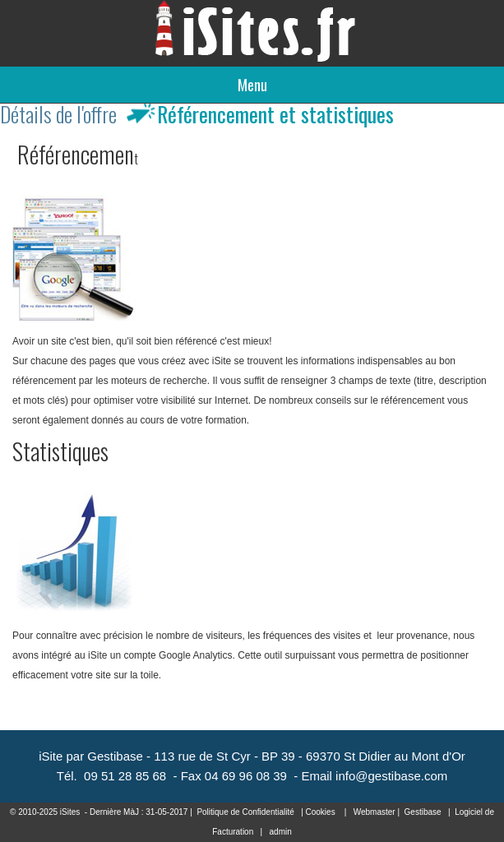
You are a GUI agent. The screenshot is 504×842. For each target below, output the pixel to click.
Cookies (321, 812)
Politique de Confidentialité (245, 812)
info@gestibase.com (391, 776)
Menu (252, 85)
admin (281, 832)
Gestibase (423, 812)
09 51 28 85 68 (125, 776)
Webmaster (375, 812)
